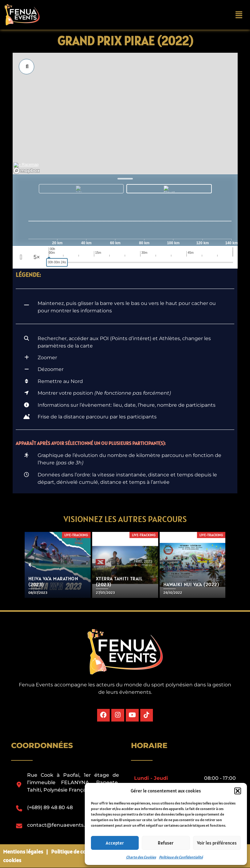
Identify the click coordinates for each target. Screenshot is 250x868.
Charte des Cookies (141, 857)
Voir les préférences (217, 843)
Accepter (115, 843)
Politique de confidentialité (83, 852)
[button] (238, 791)
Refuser (166, 843)
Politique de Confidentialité (181, 857)
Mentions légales (23, 852)
